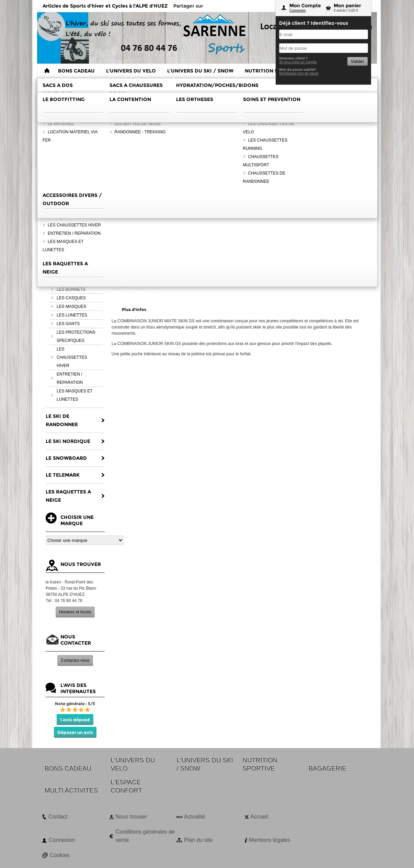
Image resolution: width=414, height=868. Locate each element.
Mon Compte (305, 5)
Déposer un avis (75, 732)
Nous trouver (131, 817)
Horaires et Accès (75, 612)
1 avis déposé (75, 720)
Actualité (194, 817)
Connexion (298, 10)
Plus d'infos (134, 309)
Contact (58, 817)
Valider (358, 61)
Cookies (60, 855)
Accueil (259, 817)
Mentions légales (269, 840)
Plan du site (198, 840)
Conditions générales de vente (145, 836)
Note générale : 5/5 (75, 704)
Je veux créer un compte (298, 62)
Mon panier (347, 5)
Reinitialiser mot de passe (299, 73)
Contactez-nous (75, 660)
